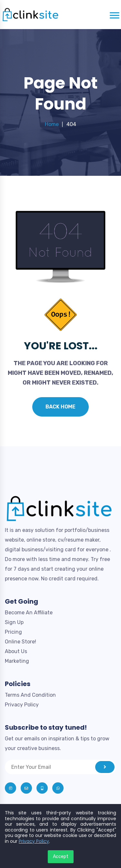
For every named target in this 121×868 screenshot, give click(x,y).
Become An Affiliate (29, 613)
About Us (16, 651)
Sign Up (14, 622)
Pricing (13, 632)
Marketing (17, 661)
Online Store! (20, 642)
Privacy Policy (22, 705)
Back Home (60, 407)
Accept (61, 857)
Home (52, 124)
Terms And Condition (30, 695)
